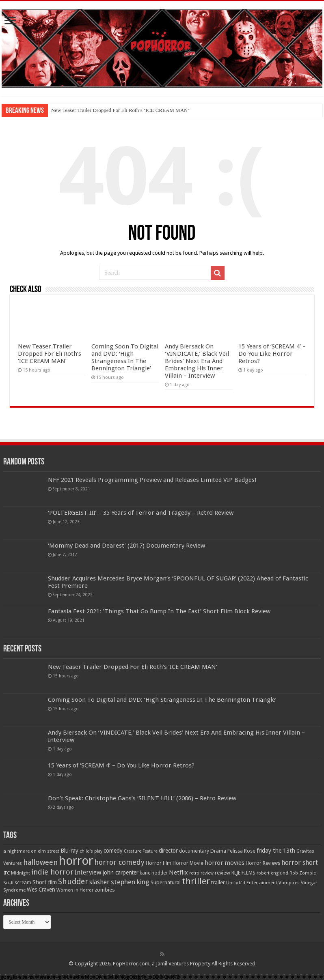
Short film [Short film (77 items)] (45, 882)
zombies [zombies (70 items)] (105, 890)
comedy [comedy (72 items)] (113, 851)
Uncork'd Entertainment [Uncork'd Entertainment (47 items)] (252, 883)
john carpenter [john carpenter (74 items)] (121, 873)
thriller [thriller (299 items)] (196, 881)
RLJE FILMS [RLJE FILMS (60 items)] (243, 873)
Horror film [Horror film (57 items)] (159, 863)
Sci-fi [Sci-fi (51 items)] (8, 883)
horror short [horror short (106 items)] (300, 863)
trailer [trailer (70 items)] (218, 882)
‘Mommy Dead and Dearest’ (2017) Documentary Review (126, 546)
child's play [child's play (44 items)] (91, 851)
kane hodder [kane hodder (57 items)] (154, 873)
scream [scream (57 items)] (23, 883)
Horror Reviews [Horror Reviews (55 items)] (263, 863)
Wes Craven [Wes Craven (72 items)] (41, 890)
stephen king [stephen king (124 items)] (130, 882)
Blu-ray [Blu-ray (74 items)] (69, 851)
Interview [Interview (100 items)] (88, 873)
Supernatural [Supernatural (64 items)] (166, 882)
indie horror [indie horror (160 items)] (52, 872)
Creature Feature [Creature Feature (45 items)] (141, 851)
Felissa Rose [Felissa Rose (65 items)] (241, 851)
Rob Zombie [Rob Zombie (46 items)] (303, 873)
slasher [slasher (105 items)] (99, 882)
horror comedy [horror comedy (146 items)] (119, 862)
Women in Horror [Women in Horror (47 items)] (75, 890)
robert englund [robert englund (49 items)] (272, 873)
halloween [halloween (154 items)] (40, 862)
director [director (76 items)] (168, 851)
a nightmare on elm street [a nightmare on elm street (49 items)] (31, 851)
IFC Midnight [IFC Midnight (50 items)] (17, 873)
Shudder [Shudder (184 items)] (73, 882)
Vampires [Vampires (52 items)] (289, 883)
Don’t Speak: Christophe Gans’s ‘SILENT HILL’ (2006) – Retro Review (142, 798)
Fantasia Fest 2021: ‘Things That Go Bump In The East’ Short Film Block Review (159, 611)
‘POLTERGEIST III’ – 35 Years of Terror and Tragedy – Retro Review (141, 513)
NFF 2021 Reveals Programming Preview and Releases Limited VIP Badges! (152, 480)
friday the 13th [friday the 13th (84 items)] (276, 851)
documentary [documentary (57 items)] (194, 851)
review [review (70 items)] (222, 873)
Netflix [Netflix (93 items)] (178, 873)
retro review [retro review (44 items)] (201, 873)
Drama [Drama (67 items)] (218, 851)
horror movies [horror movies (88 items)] (225, 863)
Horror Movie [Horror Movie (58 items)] (188, 863)
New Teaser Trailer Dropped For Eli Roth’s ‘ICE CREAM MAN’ (120, 110)
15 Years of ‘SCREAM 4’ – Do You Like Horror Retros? (272, 354)
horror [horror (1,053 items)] (76, 861)
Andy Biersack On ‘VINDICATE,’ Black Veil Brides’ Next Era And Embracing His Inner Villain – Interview (197, 361)
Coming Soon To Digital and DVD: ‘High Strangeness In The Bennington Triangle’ (125, 357)
